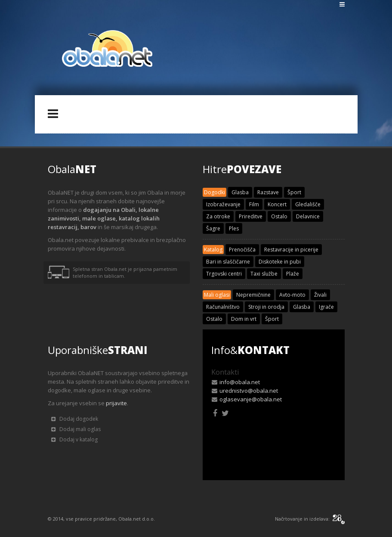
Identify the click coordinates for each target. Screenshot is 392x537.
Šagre (213, 228)
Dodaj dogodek (75, 419)
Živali (320, 295)
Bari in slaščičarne (228, 262)
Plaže (293, 274)
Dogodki (215, 192)
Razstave (268, 192)
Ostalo (279, 216)
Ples (234, 228)
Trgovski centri (224, 274)
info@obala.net (240, 382)
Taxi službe (264, 274)
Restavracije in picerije (291, 250)
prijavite (116, 403)
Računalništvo (223, 307)
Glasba (240, 192)
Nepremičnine (253, 295)
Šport (294, 192)
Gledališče (308, 204)
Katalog (213, 250)
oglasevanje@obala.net (251, 399)
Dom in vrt (244, 319)
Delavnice (308, 216)
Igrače (326, 307)
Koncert (277, 204)
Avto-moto (292, 295)
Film (254, 204)
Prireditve (251, 216)
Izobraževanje (223, 204)
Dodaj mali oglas (76, 429)
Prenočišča (242, 250)
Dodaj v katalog (74, 439)
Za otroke (218, 216)
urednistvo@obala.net (249, 391)
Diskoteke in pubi (280, 262)
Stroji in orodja (266, 307)
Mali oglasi (217, 295)
